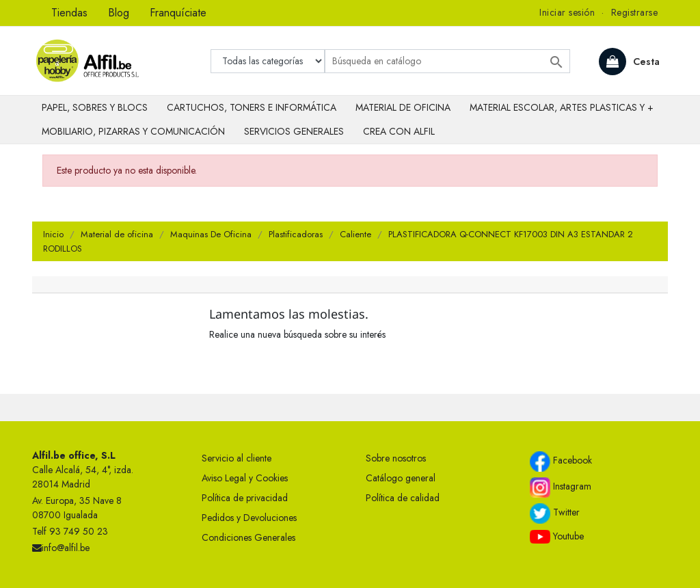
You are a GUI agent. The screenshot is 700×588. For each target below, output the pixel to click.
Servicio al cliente (237, 458)
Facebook (561, 462)
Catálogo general (401, 478)
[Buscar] (447, 61)
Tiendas (69, 13)
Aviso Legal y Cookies (245, 478)
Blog (119, 13)
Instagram (561, 487)
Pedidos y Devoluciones (249, 518)
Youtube (557, 537)
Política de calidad (403, 498)
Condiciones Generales (248, 537)
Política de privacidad (245, 498)
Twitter (555, 513)
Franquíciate (178, 13)
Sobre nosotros (396, 458)
